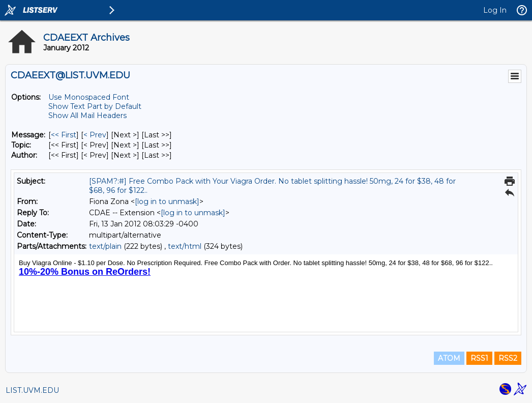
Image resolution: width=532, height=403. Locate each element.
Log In (495, 10)
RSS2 (508, 358)
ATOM (449, 358)
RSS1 (479, 358)
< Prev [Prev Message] (95, 135)
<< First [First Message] (64, 135)
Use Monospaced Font (89, 97)
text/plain (105, 246)
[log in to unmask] (167, 201)
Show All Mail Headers (87, 116)
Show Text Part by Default (95, 106)
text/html (185, 246)
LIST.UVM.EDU (32, 390)
